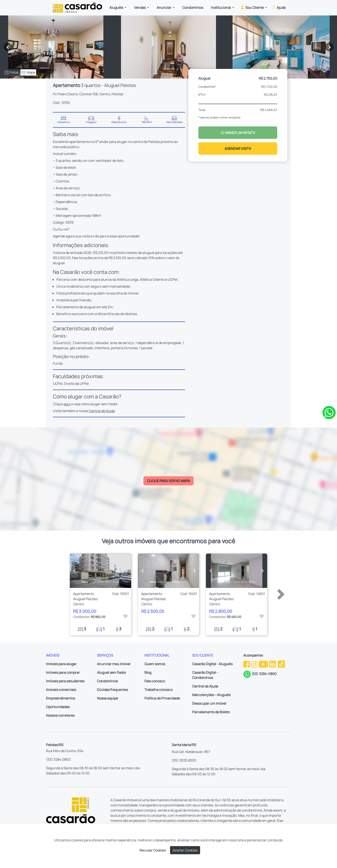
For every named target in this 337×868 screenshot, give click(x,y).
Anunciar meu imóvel (114, 664)
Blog (148, 672)
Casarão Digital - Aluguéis (212, 664)
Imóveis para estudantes (65, 681)
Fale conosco (155, 681)
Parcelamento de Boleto (211, 712)
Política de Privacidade (162, 698)
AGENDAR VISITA (238, 149)
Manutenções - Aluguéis (211, 695)
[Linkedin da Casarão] (273, 664)
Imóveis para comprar (63, 672)
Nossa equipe (107, 698)
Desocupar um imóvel (209, 703)
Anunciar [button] (164, 8)
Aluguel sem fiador (112, 672)
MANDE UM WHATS (238, 133)
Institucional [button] (221, 8)
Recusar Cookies (153, 850)
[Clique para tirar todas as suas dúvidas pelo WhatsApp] (329, 412)
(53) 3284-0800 (264, 674)
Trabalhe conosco (159, 690)
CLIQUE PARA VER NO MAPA (168, 481)
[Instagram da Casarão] (255, 664)
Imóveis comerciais (61, 690)
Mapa (28, 72)
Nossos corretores (60, 715)
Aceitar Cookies (185, 850)
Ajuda (278, 7)
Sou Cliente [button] (252, 7)
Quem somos (155, 664)
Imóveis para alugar (61, 664)
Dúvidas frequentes (112, 690)
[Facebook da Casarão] (247, 664)
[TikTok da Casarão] (281, 664)
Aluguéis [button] (117, 8)
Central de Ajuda (102, 411)
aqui (67, 404)
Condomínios (193, 8)
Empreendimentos (61, 698)
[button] (74, 571)
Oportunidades (58, 707)
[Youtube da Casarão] (264, 664)
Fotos (11, 72)
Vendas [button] (140, 8)
